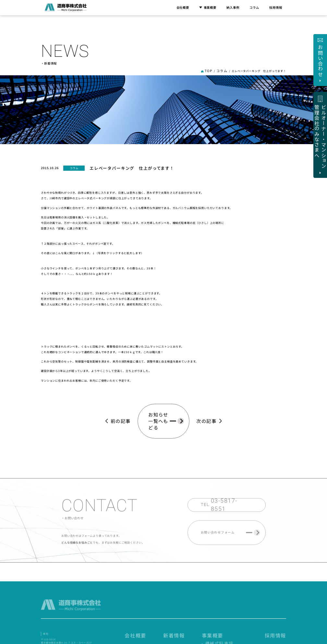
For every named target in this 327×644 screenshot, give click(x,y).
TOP (212, 70)
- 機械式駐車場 (241, 606)
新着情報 (210, 600)
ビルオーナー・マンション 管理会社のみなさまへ (254, 572)
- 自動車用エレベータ (245, 611)
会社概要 (183, 7)
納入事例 (233, 7)
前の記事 (125, 396)
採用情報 (276, 7)
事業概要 (208, 7)
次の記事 (202, 396)
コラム (254, 7)
